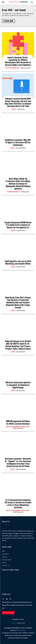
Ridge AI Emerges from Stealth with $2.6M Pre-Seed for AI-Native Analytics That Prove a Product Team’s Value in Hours (18, 345)
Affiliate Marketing (13, 68)
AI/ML (14, 109)
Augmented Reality (14, 192)
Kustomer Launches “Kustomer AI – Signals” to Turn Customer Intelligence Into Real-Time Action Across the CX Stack (18, 462)
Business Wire (21, 231)
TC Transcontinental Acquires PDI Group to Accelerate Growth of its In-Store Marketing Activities (18, 504)
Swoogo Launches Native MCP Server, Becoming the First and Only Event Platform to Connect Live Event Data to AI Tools (18, 102)
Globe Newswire (25, 68)
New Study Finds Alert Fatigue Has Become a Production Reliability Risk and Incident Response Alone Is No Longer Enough (18, 303)
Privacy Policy (21, 630)
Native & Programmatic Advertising (18, 427)
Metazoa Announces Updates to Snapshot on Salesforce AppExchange (18, 385)
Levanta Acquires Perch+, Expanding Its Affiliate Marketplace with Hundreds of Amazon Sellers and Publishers (18, 61)
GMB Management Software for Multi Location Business (18, 422)
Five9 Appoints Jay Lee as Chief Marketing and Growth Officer (18, 262)
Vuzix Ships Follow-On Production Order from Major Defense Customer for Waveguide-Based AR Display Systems (18, 184)
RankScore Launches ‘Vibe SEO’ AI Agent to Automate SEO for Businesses (18, 143)
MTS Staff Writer (21, 148)
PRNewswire (21, 109)
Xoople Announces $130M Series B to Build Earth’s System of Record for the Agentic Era (18, 225)
